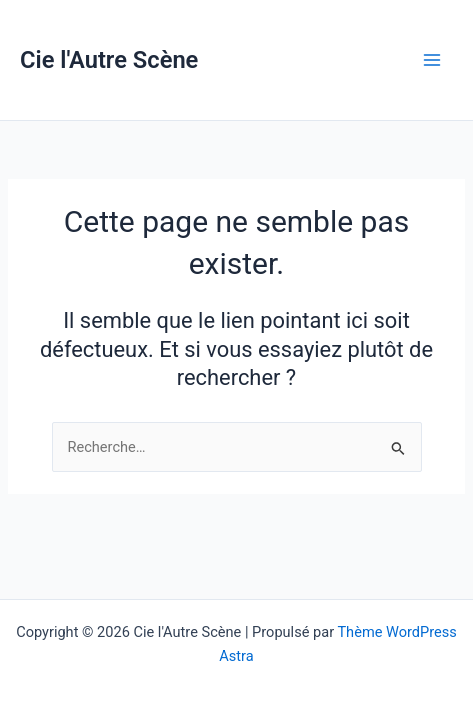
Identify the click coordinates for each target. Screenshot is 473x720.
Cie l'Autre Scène (109, 60)
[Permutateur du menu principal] (432, 60)
